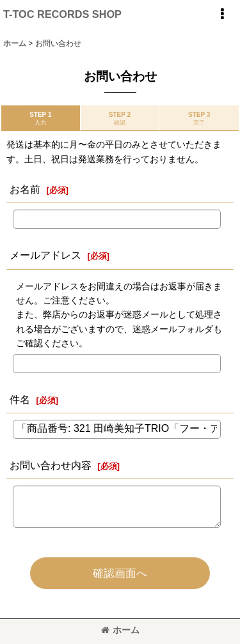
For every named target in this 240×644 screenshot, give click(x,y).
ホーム (120, 630)
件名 (20, 399)
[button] (222, 14)
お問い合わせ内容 (51, 465)
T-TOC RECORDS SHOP (62, 14)
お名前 (25, 189)
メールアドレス (45, 255)
